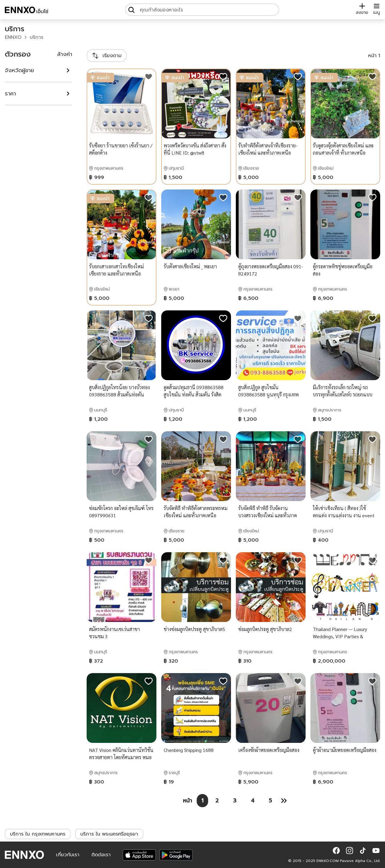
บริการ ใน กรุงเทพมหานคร (38, 834)
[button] (336, 851)
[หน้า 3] (235, 801)
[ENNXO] (26, 11)
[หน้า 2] (217, 801)
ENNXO (13, 37)
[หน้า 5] (270, 801)
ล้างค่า (65, 54)
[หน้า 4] (253, 801)
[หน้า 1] (202, 801)
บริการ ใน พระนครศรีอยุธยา (109, 834)
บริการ (37, 37)
